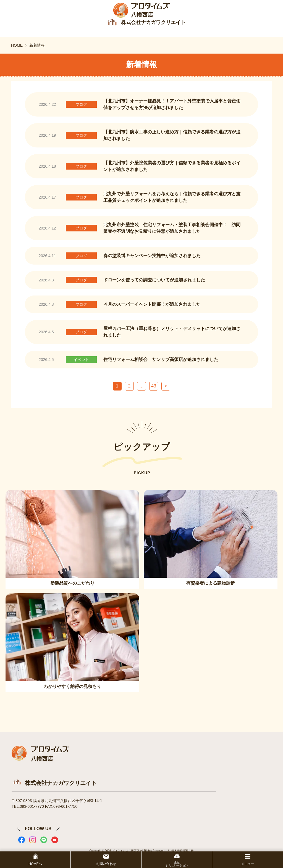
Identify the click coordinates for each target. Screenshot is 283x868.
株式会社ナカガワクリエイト (61, 784)
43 (154, 388)
